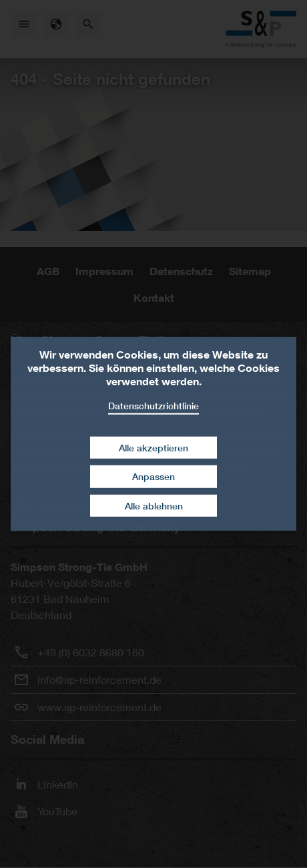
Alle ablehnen (154, 506)
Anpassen (153, 476)
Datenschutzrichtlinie (153, 406)
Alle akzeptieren (153, 447)
